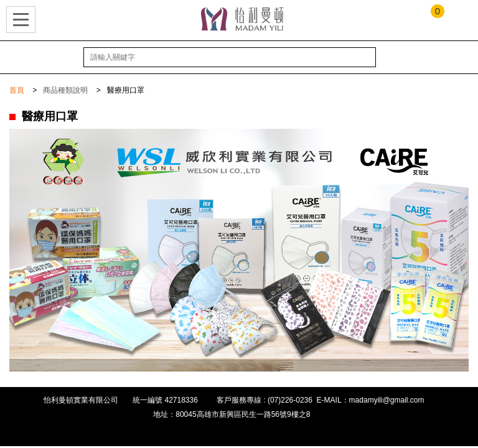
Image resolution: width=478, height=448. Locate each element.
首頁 (17, 90)
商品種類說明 (65, 90)
